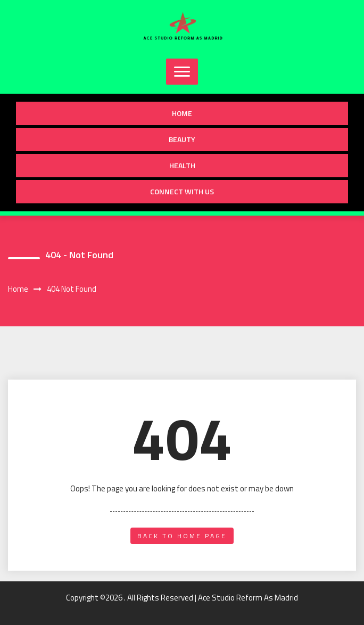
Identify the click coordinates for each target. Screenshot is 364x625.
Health (182, 165)
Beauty (182, 139)
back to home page (182, 536)
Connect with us (182, 191)
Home (182, 113)
